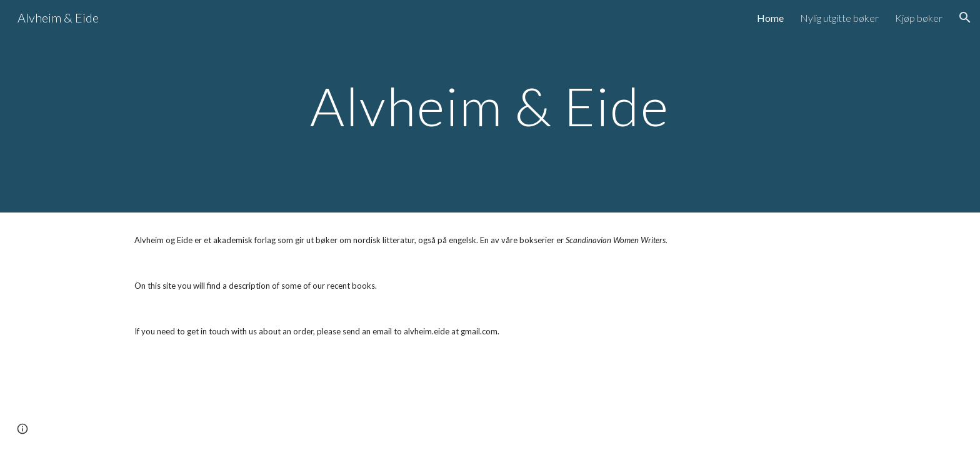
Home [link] (770, 18)
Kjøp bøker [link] (919, 18)
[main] (490, 106)
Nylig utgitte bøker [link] (839, 18)
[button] (965, 17)
